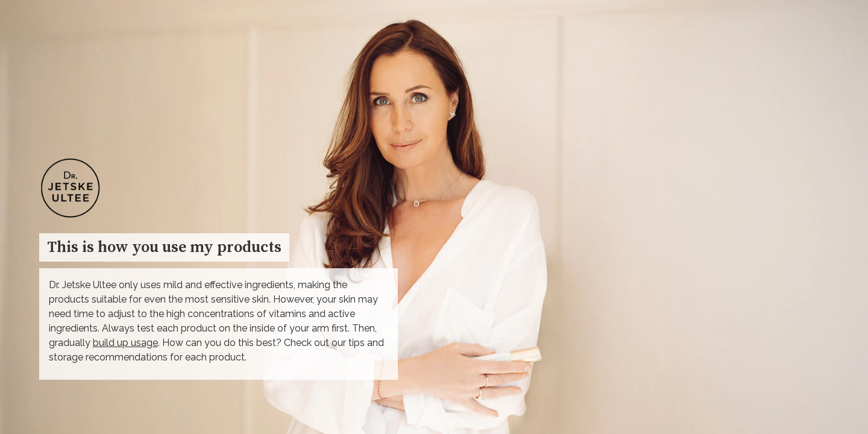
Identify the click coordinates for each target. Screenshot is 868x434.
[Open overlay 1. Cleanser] (796, 106)
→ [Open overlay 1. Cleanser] (795, 193)
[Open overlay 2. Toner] (796, 269)
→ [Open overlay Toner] (789, 370)
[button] (747, 374)
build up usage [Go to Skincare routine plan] (125, 343)
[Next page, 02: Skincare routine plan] (838, 385)
